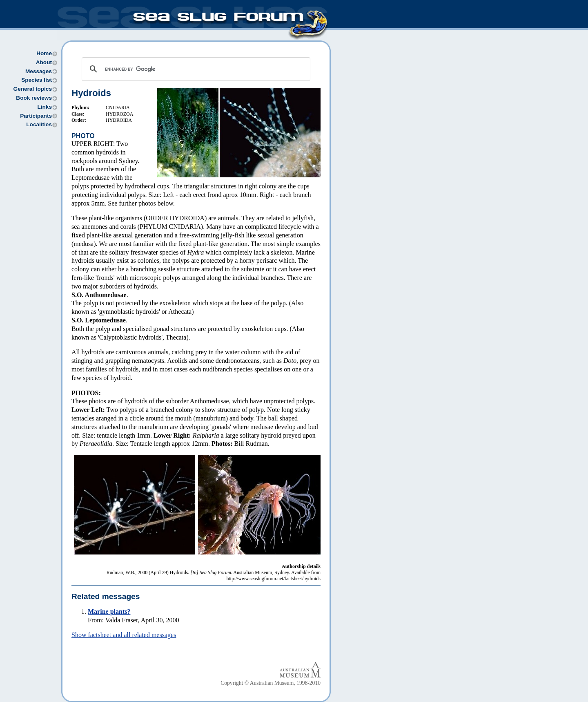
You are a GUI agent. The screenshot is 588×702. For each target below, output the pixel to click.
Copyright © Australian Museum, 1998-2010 (271, 683)
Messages (39, 71)
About (44, 62)
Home (44, 53)
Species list (37, 80)
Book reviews (34, 98)
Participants (36, 116)
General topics (33, 89)
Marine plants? (109, 611)
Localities (39, 124)
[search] (195, 69)
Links (45, 107)
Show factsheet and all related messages (124, 635)
